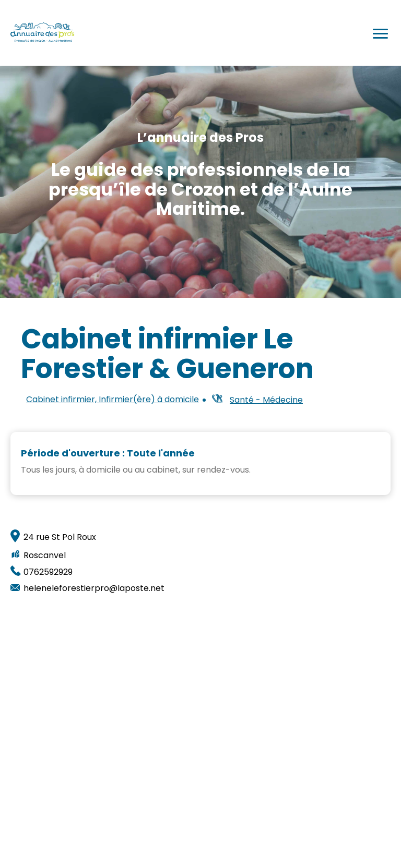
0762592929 (48, 572)
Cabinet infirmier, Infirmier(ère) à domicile (113, 400)
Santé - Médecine (266, 400)
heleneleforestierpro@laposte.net (94, 588)
